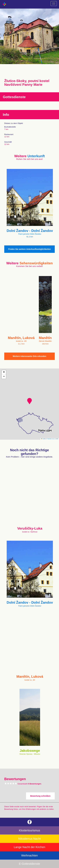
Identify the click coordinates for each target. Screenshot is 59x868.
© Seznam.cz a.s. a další (52, 439)
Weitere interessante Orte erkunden (29, 356)
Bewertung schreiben (40, 796)
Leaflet (43, 439)
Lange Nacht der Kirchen (29, 847)
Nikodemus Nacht (30, 839)
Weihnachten (29, 855)
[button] (29, 401)
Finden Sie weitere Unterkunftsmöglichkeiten (30, 249)
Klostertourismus (29, 830)
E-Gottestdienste (29, 864)
